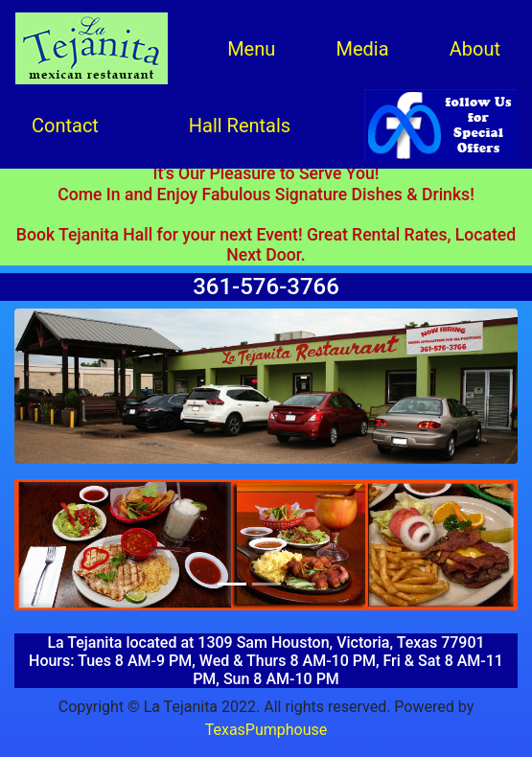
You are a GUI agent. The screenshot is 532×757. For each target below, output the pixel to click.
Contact (65, 126)
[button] (52, 545)
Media (362, 49)
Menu (251, 49)
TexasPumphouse (266, 730)
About (475, 49)
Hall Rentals (240, 126)
